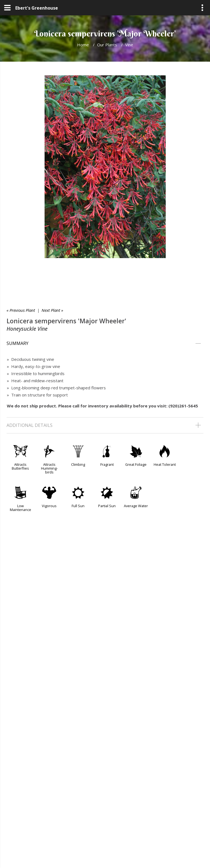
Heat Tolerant (165, 464)
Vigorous (49, 506)
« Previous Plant (21, 310)
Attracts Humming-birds (49, 468)
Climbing (78, 464)
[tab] (105, 344)
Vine (129, 45)
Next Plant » (52, 310)
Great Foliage (136, 464)
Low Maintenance (21, 508)
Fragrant (107, 464)
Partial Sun (107, 506)
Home (83, 45)
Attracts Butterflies (20, 466)
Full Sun (78, 506)
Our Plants (107, 45)
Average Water (136, 506)
